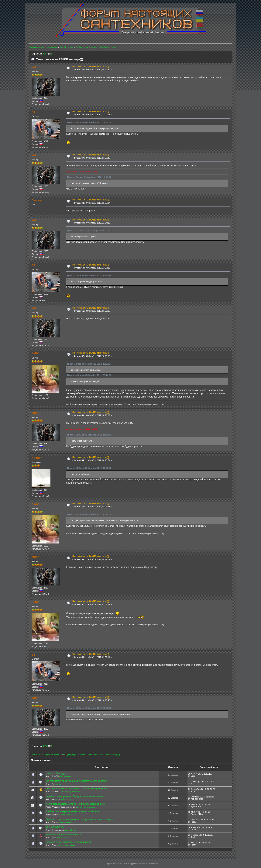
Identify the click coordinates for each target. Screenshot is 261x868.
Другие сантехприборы (66, 845)
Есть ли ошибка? (55, 827)
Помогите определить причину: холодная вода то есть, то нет (79, 819)
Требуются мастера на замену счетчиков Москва (72, 811)
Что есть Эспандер (56, 773)
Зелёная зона (66, 800)
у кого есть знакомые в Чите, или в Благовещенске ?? (75, 804)
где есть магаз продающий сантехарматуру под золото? (76, 781)
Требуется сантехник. (67, 815)
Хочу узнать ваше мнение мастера (65, 835)
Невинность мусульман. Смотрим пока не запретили (74, 796)
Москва (59, 784)
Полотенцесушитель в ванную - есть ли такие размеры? (76, 789)
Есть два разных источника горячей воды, (69, 842)
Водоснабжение (65, 776)
